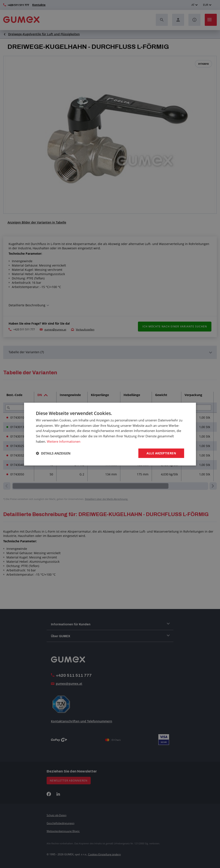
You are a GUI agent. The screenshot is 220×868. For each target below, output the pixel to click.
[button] (53, 453)
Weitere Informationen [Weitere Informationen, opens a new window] (64, 441)
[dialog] (110, 434)
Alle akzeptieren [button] (161, 453)
